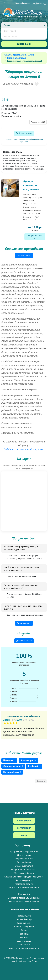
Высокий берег (12, 772)
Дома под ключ (24, 923)
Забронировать (24, 133)
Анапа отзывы (24, 941)
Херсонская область (24, 873)
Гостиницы (24, 934)
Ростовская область (24, 884)
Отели (24, 930)
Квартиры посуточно (16, 58)
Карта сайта (24, 894)
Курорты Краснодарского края (24, 852)
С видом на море (13, 766)
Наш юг (7, 55)
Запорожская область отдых (24, 870)
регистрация (24, 828)
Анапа (31, 55)
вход (24, 835)
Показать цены (24, 256)
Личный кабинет (23, 3)
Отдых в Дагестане (24, 866)
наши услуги (24, 821)
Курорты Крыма (24, 862)
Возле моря (28, 760)
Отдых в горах (24, 855)
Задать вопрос (24, 623)
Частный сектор (24, 919)
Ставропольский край (24, 859)
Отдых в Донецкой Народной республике (24, 877)
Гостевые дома (24, 916)
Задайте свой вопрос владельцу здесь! (24, 449)
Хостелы (24, 937)
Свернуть (41, 781)
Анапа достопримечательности (24, 948)
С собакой (34, 766)
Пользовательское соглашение (24, 901)
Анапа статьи (24, 945)
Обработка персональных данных (24, 898)
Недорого (9, 760)
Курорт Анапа (19, 55)
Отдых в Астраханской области (24, 888)
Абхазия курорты (24, 880)
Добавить (40, 3)
